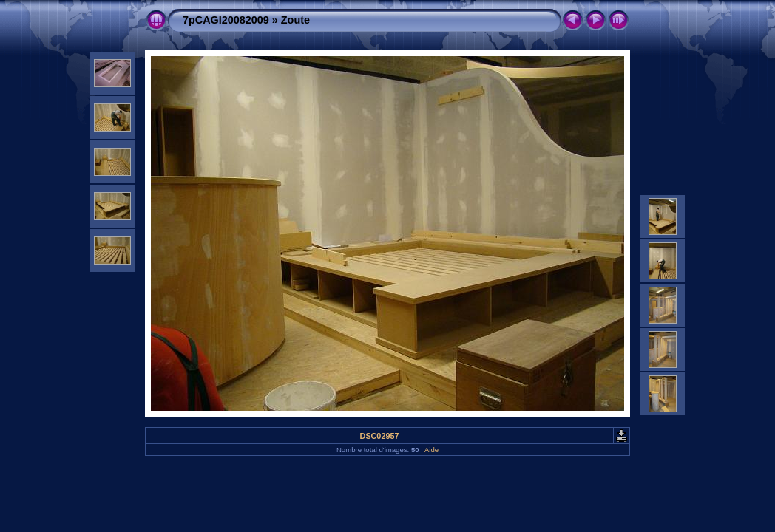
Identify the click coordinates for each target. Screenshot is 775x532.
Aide (432, 450)
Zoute (295, 20)
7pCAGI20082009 (226, 20)
